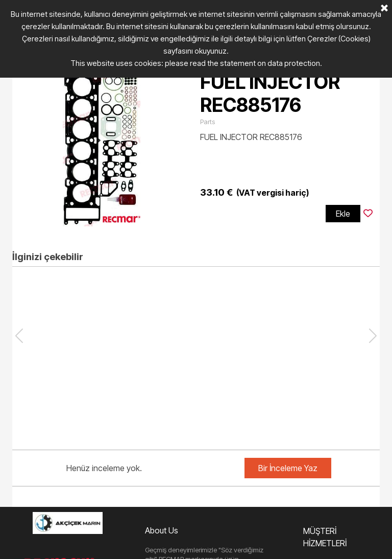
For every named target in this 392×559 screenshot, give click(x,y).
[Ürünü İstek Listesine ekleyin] (368, 214)
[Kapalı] (384, 9)
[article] (196, 146)
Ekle (343, 214)
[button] (373, 336)
